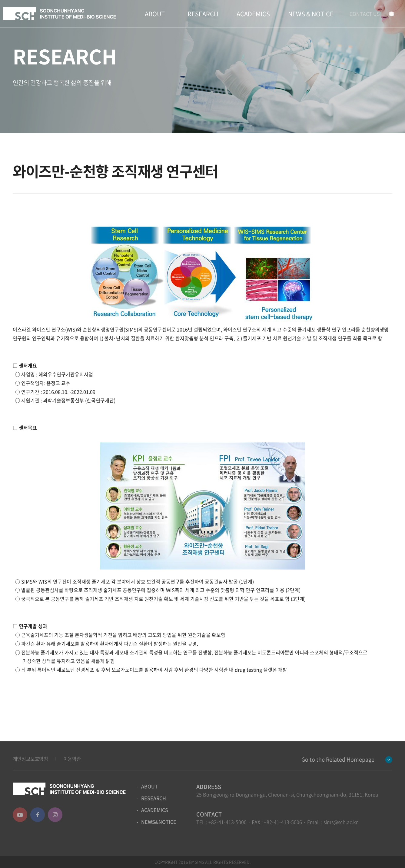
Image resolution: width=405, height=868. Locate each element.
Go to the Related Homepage (338, 759)
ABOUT (155, 14)
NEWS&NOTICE (159, 822)
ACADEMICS (253, 14)
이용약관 (72, 759)
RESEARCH (203, 14)
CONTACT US (365, 14)
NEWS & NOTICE (311, 14)
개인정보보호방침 (30, 759)
